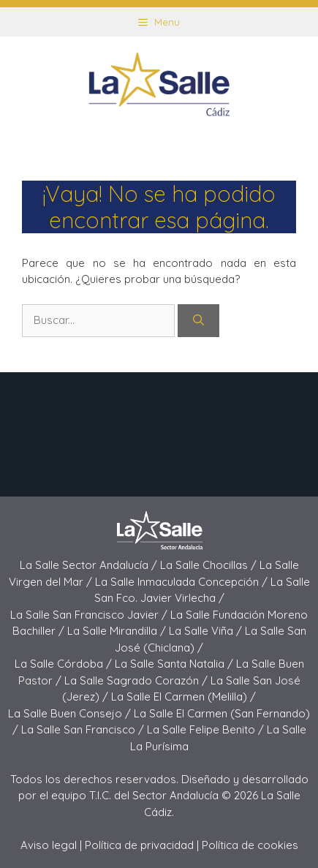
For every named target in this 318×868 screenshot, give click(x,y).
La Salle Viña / (207, 631)
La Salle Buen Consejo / (71, 713)
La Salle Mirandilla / (118, 631)
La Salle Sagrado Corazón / (137, 680)
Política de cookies (250, 845)
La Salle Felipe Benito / (207, 729)
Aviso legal (49, 845)
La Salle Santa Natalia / (175, 664)
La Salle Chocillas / (210, 565)
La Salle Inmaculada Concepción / (183, 582)
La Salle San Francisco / (84, 729)
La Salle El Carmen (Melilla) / (183, 697)
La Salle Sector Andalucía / (90, 565)
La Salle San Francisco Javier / (90, 615)
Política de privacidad (139, 845)
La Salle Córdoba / (65, 664)
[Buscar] (198, 321)
